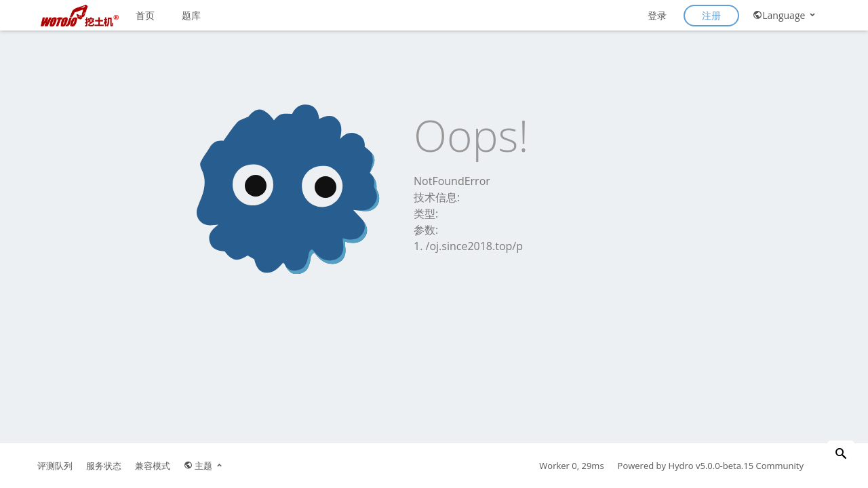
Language (785, 15)
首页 (145, 15)
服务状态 (104, 466)
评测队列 (55, 466)
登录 (657, 15)
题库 (191, 15)
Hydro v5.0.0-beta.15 (711, 466)
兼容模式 (153, 466)
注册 (711, 15)
